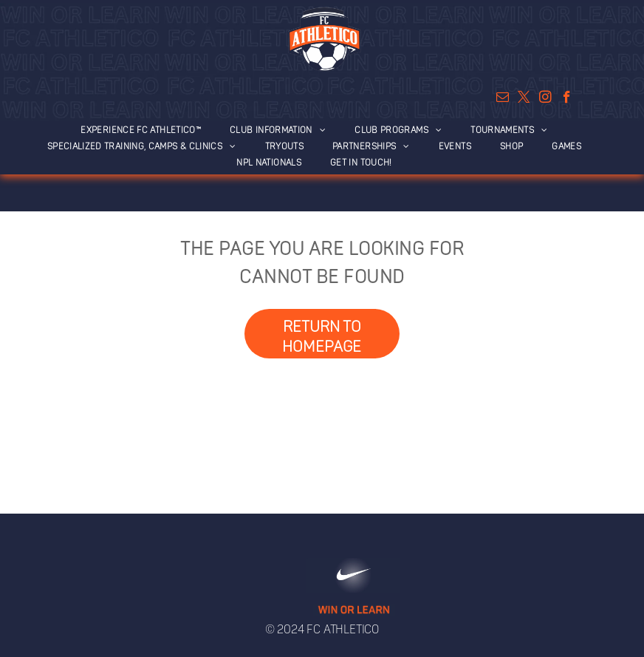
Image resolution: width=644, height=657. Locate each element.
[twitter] (524, 99)
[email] (503, 99)
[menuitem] (148, 129)
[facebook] (567, 99)
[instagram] (545, 99)
